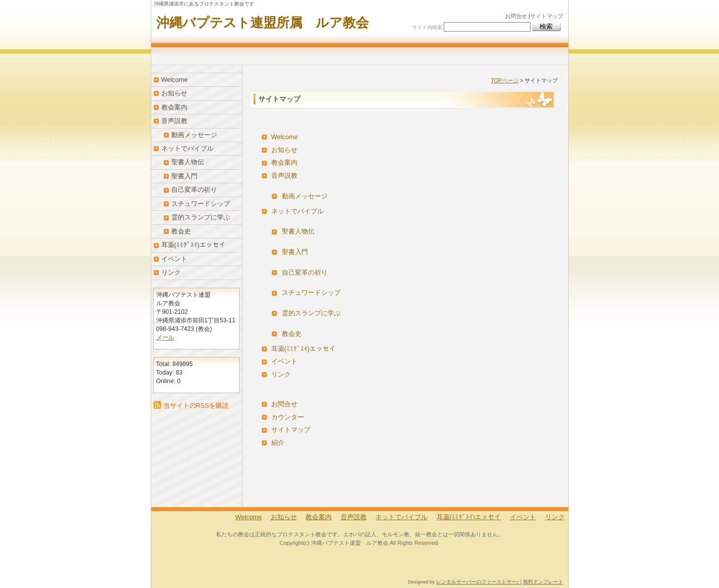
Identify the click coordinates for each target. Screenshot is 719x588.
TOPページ (505, 80)
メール (165, 337)
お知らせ (284, 150)
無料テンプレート (543, 582)
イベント (284, 361)
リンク (281, 374)
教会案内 (284, 162)
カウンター (288, 417)
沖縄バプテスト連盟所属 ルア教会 (263, 23)
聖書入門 (295, 252)
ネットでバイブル (297, 211)
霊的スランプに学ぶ (311, 313)
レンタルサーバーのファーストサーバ (479, 582)
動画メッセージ (305, 196)
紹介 (278, 443)
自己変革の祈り (305, 272)
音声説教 (284, 175)
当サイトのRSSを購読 (196, 405)
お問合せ (516, 16)
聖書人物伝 (298, 231)
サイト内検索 (427, 27)
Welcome (285, 137)
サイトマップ (547, 16)
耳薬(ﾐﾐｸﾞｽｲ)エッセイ (304, 349)
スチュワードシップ (311, 292)
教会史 (292, 334)
